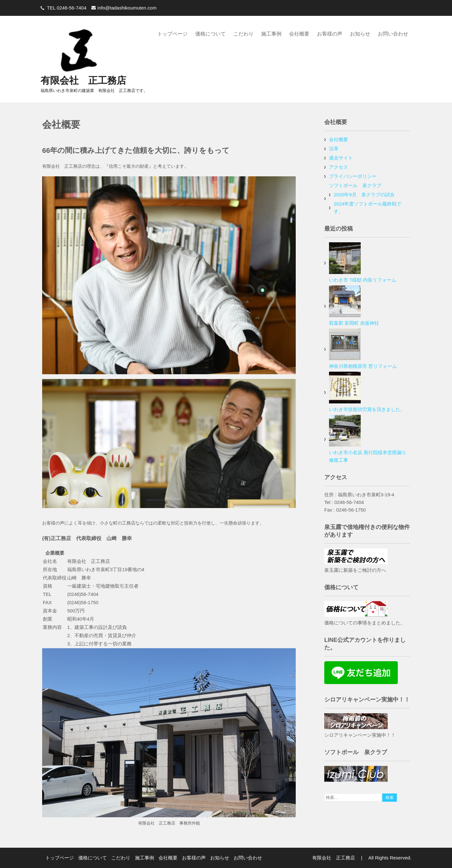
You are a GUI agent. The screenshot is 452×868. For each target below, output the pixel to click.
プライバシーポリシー (353, 176)
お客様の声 (330, 34)
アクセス (339, 167)
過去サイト (341, 158)
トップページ (172, 34)
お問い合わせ (393, 34)
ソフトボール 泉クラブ (355, 185)
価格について (210, 34)
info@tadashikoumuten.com (127, 8)
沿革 (334, 149)
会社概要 (299, 34)
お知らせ (360, 34)
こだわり (243, 34)
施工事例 (271, 34)
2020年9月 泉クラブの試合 (364, 195)
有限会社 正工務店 (83, 80)
